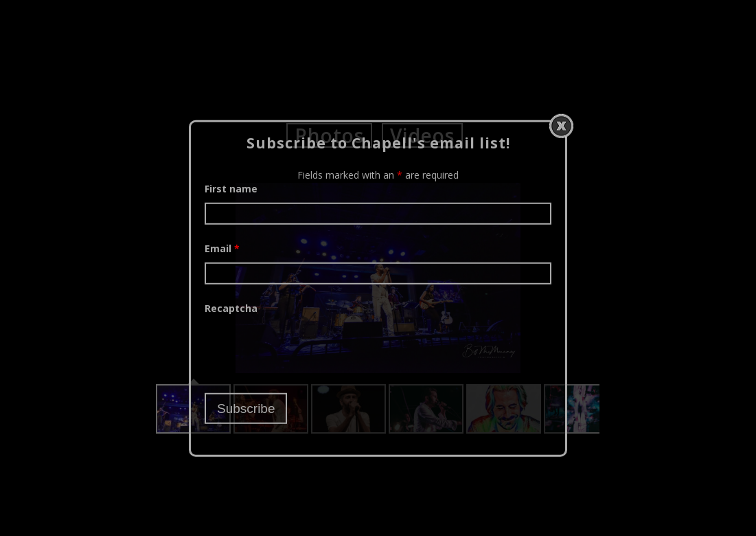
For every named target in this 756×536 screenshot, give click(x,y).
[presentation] (309, 348)
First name (231, 188)
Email (222, 248)
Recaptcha (231, 308)
